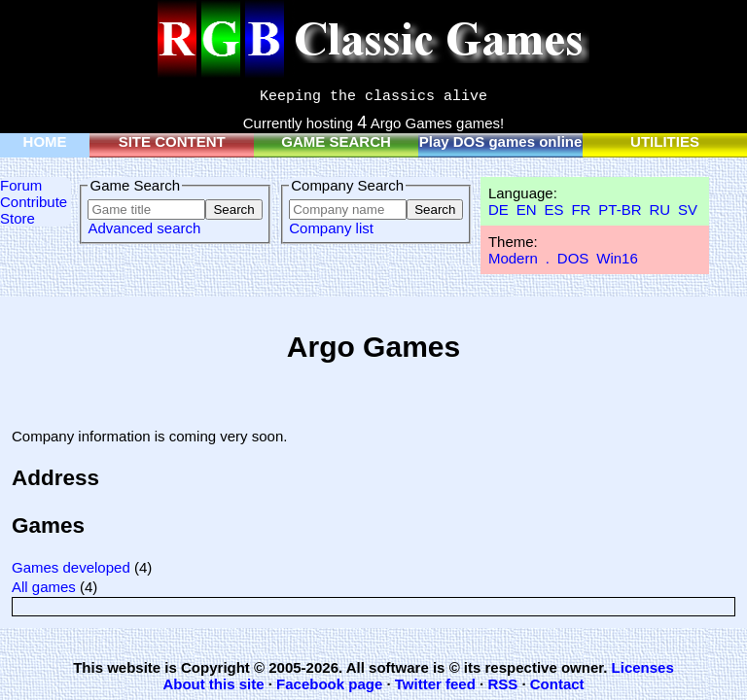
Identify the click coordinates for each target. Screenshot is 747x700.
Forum (21, 185)
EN (527, 210)
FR (581, 210)
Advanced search (144, 228)
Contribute (34, 202)
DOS (573, 258)
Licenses (643, 667)
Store (18, 218)
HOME (45, 141)
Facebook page (329, 684)
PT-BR (620, 210)
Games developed (71, 567)
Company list (331, 228)
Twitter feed (435, 684)
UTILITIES (665, 141)
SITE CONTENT (172, 141)
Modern (513, 258)
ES (553, 210)
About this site (213, 684)
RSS (502, 684)
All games (44, 587)
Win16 (617, 258)
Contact (557, 684)
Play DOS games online (501, 141)
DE (498, 210)
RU (659, 210)
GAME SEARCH (336, 141)
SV (688, 210)
